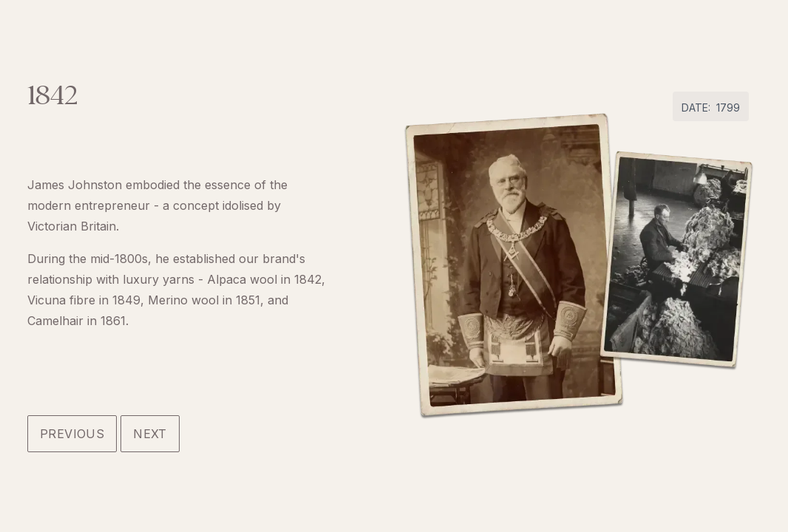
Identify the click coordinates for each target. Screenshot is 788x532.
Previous (72, 434)
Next (150, 434)
